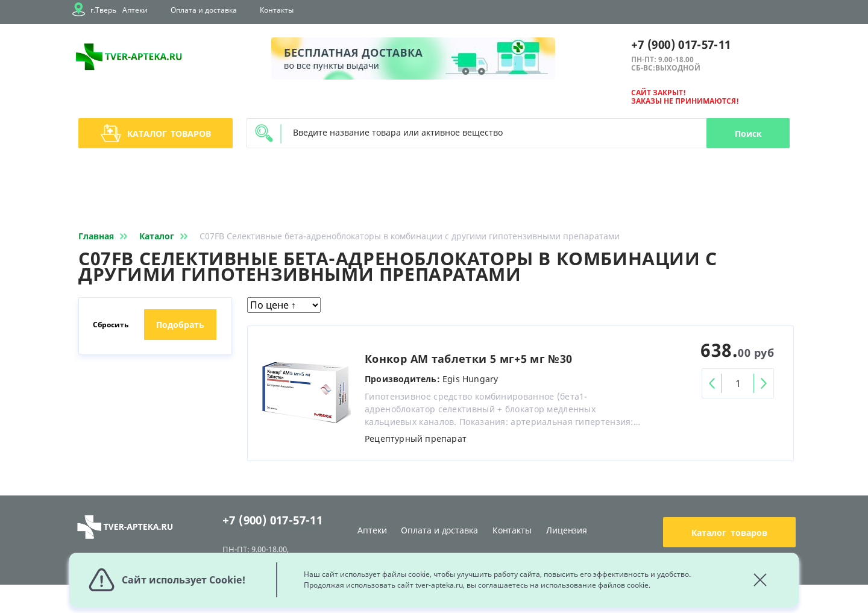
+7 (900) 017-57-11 (681, 45)
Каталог (156, 133)
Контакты (277, 10)
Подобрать (180, 325)
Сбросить (111, 325)
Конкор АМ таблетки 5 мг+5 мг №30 (469, 359)
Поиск (748, 134)
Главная (105, 236)
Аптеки (135, 10)
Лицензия (567, 530)
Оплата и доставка (204, 10)
